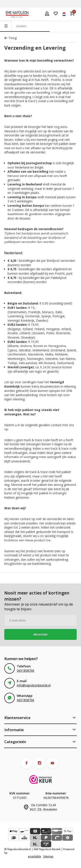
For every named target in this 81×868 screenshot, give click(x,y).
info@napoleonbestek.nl (34, 685)
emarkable (34, 856)
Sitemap (48, 856)
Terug (10, 38)
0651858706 (25, 671)
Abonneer (40, 634)
